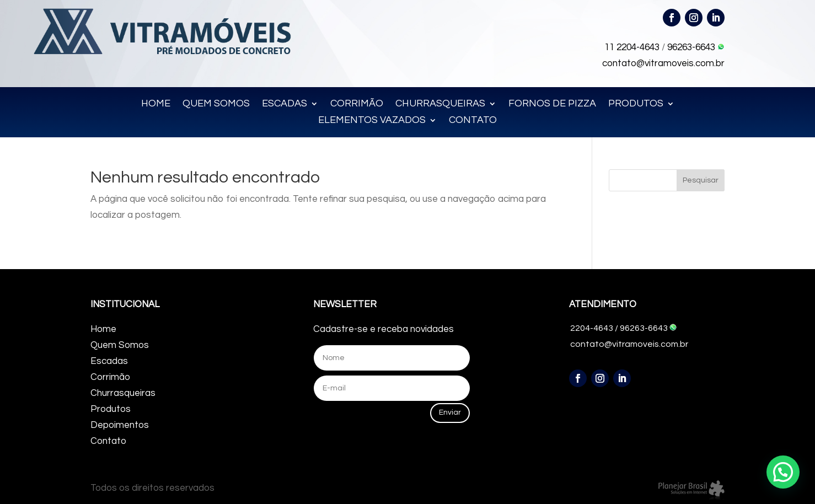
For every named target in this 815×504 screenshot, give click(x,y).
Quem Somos (120, 345)
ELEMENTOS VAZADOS (372, 121)
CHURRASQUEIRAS (440, 104)
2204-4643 (592, 328)
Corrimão (110, 377)
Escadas (109, 361)
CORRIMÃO (357, 104)
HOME (156, 104)
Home (103, 329)
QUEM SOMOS (216, 104)
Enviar (450, 412)
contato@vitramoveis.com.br (663, 63)
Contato (108, 441)
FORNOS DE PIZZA (552, 104)
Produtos (111, 409)
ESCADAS (285, 104)
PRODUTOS (636, 104)
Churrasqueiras (123, 393)
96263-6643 (696, 47)
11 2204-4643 (632, 47)
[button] (783, 472)
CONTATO (473, 121)
